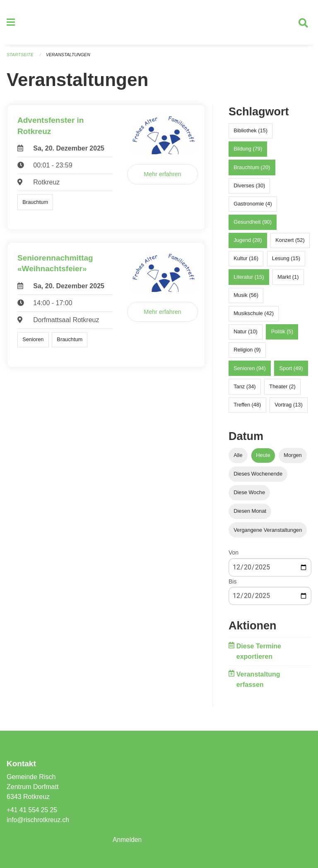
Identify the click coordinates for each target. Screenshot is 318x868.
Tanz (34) (245, 389)
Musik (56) (246, 298)
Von (234, 556)
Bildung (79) (248, 152)
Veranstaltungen (70, 58)
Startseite (20, 58)
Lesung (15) (286, 262)
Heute (263, 458)
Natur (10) (246, 335)
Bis (232, 584)
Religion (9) (247, 353)
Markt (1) (288, 280)
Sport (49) (291, 371)
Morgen (293, 458)
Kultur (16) (246, 262)
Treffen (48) (247, 408)
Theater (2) (282, 389)
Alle (238, 458)
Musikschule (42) (254, 317)
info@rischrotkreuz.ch (39, 820)
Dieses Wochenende (258, 477)
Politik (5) (282, 335)
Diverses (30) (249, 188)
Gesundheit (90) (253, 225)
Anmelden (128, 840)
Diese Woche (249, 496)
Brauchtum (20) (252, 170)
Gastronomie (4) (253, 207)
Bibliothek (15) (251, 134)
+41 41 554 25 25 (33, 810)
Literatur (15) (249, 280)
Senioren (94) (250, 371)
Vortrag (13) (289, 408)
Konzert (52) (290, 243)
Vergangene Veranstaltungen (268, 533)
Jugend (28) (248, 243)
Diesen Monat (250, 514)
